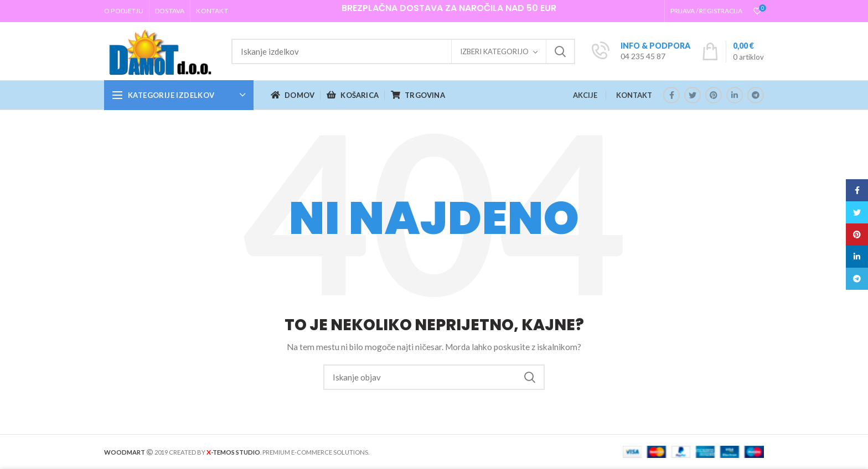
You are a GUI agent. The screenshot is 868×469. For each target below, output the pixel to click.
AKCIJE (585, 95)
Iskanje (560, 51)
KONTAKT (634, 95)
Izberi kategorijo (494, 51)
